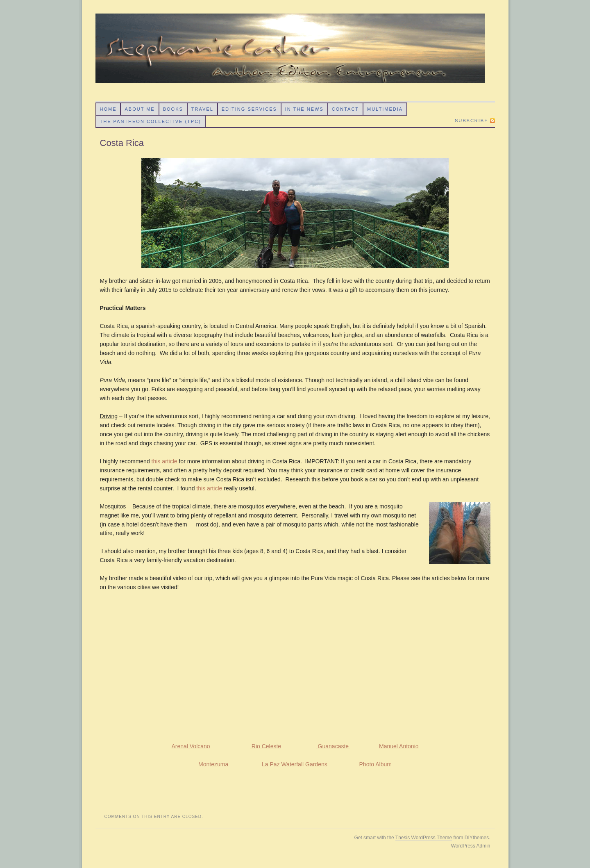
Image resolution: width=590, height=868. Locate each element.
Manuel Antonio (399, 746)
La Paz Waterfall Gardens (295, 764)
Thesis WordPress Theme (424, 838)
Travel (202, 109)
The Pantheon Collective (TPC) (150, 121)
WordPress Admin (471, 846)
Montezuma (213, 764)
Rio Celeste (265, 746)
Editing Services (249, 109)
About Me (140, 109)
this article (165, 461)
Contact (345, 109)
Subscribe (472, 121)
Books (173, 109)
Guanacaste (333, 746)
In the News (304, 109)
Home (108, 109)
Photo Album (376, 764)
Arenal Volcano (191, 746)
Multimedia (385, 109)
